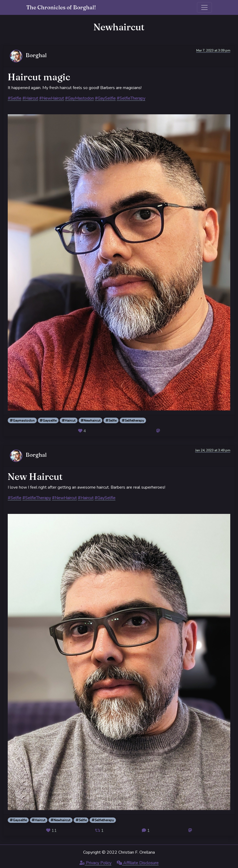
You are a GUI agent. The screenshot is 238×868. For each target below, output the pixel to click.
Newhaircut (91, 421)
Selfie (111, 421)
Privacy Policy (95, 863)
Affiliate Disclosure (138, 863)
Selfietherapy (133, 421)
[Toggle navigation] (204, 7)
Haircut (69, 421)
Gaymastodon (22, 421)
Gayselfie (48, 421)
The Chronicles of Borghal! (61, 7)
